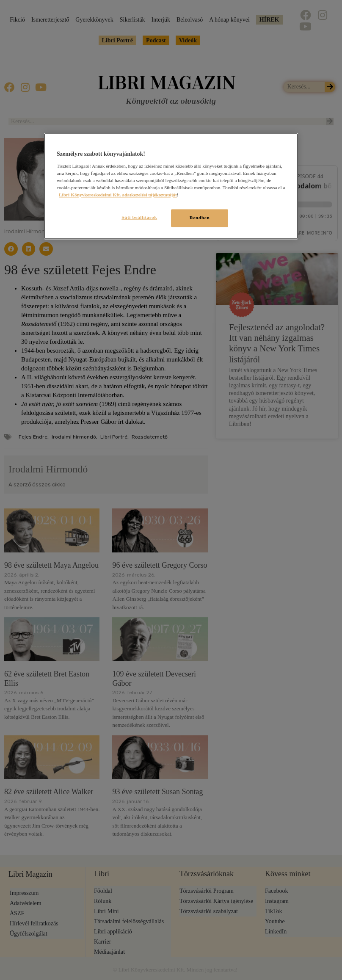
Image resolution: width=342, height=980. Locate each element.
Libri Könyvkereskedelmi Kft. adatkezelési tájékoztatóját (118, 195)
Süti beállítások (138, 217)
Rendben (200, 218)
